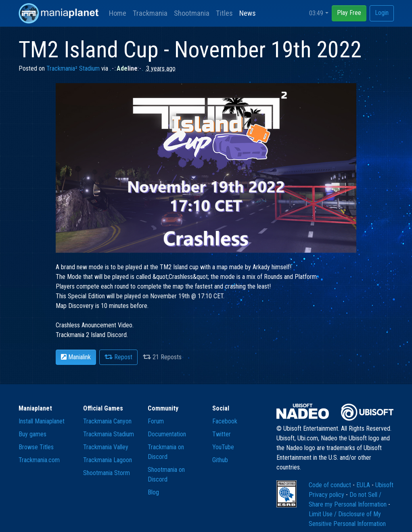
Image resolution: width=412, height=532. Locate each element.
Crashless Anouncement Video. (95, 325)
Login (382, 13)
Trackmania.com (39, 460)
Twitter (222, 434)
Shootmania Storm (107, 473)
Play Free (349, 13)
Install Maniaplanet (42, 421)
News (248, 13)
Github (220, 460)
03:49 (316, 13)
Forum (156, 421)
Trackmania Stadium (109, 434)
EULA (364, 485)
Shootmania (192, 13)
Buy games (32, 434)
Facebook (225, 421)
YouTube (223, 447)
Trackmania (150, 13)
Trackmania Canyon (107, 421)
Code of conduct (331, 485)
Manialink (76, 357)
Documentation (167, 434)
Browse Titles (36, 447)
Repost (118, 357)
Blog (153, 492)
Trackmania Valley (106, 447)
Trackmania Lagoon (108, 460)
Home (118, 13)
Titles (224, 13)
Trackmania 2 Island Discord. (92, 335)
